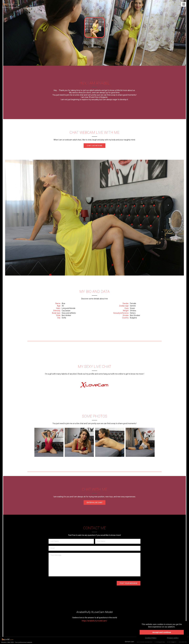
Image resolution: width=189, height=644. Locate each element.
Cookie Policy (151, 638)
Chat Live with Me (94, 146)
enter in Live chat (95, 502)
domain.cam (129, 642)
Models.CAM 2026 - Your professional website (17, 640)
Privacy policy (173, 638)
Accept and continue (162, 632)
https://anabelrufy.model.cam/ (94, 621)
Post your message (129, 583)
